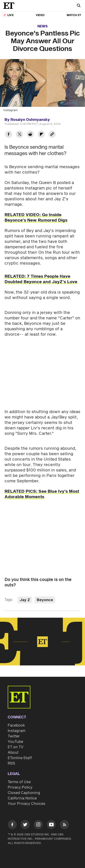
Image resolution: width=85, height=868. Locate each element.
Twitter (14, 736)
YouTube (15, 742)
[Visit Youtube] (51, 825)
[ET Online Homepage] (10, 6)
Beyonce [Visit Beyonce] (45, 600)
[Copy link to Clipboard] (52, 135)
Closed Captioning (24, 793)
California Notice (22, 798)
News (42, 26)
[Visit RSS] (64, 825)
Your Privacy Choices (27, 804)
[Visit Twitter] (25, 825)
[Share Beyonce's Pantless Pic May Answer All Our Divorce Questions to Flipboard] (41, 135)
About (13, 753)
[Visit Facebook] (12, 825)
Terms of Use (19, 782)
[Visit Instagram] (38, 825)
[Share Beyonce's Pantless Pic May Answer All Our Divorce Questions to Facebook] (9, 135)
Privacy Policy (20, 787)
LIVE (11, 15)
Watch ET (74, 15)
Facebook (16, 725)
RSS (11, 763)
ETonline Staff (20, 758)
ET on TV (16, 747)
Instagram (17, 731)
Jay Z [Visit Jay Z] (25, 600)
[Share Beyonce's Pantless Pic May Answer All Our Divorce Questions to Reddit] (30, 135)
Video (40, 15)
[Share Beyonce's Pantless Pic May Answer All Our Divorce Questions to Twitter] (19, 135)
